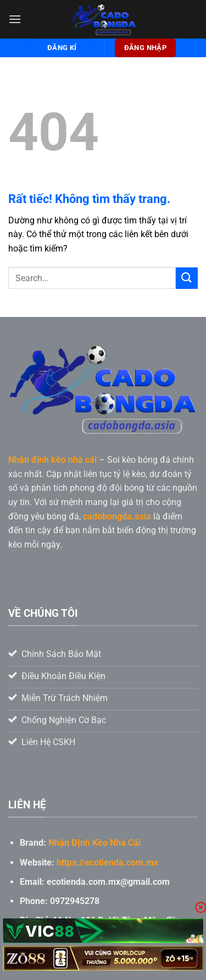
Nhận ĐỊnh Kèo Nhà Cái (94, 843)
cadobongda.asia (117, 516)
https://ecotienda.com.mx (107, 863)
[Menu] (15, 19)
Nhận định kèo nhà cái (52, 460)
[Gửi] (187, 278)
